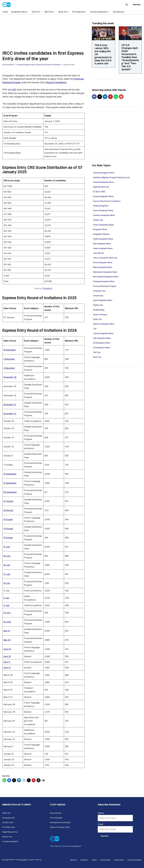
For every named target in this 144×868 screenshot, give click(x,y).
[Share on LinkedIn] (105, 97)
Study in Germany (100, 314)
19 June (7, 622)
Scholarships (98, 296)
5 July (6, 598)
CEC (14, 90)
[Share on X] (100, 97)
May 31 (7, 631)
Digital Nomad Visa (10, 832)
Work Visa (97, 357)
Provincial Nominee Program (105, 286)
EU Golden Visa (9, 827)
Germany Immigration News (104, 215)
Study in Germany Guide (60, 827)
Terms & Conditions (134, 860)
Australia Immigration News (104, 173)
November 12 (10, 414)
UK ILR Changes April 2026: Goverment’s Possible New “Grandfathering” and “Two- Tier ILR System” (130, 57)
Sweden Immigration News (104, 324)
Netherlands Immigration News (105, 272)
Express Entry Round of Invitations (48, 65)
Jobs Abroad (98, 253)
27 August (8, 501)
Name (101, 813)
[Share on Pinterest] (110, 97)
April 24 (7, 649)
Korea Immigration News (103, 262)
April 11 (7, 662)
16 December (10, 350)
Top (95, 329)
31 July (7, 547)
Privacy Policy (105, 860)
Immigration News (100, 229)
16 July (7, 583)
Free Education (56, 818)
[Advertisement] (43, 32)
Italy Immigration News (102, 244)
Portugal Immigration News (104, 281)
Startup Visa (98, 305)
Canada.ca (47, 288)
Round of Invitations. (56, 82)
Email (100, 824)
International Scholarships (60, 822)
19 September (10, 474)
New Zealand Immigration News (106, 277)
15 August (8, 519)
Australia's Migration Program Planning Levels (111, 177)
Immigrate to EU (9, 818)
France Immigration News (103, 210)
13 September (10, 483)
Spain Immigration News (103, 300)
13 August (8, 538)
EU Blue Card (8, 822)
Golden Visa (98, 220)
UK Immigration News (102, 343)
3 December (9, 359)
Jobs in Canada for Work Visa (105, 258)
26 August (8, 510)
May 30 (7, 640)
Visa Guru (23, 860)
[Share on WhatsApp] (116, 97)
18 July (7, 565)
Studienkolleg (99, 310)
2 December (9, 368)
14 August (8, 529)
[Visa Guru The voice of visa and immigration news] (7, 5)
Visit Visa (97, 352)
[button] (28, 12)
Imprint (94, 860)
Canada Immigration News (26, 65)
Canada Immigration (10, 841)
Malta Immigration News (103, 267)
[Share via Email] (121, 97)
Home (5, 12)
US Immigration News (102, 348)
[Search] (127, 5)
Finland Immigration (101, 206)
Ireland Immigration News (103, 239)
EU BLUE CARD (99, 192)
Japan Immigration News (103, 248)
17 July (7, 574)
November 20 (10, 377)
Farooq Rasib (9, 65)
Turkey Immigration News (103, 333)
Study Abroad (56, 813)
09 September (10, 492)
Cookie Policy (119, 860)
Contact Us (84, 860)
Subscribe (137, 5)
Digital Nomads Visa (101, 187)
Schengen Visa (99, 291)
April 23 (7, 656)
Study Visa (97, 319)
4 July (6, 605)
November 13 (10, 405)
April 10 (7, 668)
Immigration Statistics (101, 234)
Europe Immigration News (103, 196)
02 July (7, 613)
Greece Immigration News (103, 225)
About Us (74, 860)
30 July (7, 556)
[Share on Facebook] (94, 97)
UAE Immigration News (102, 338)
